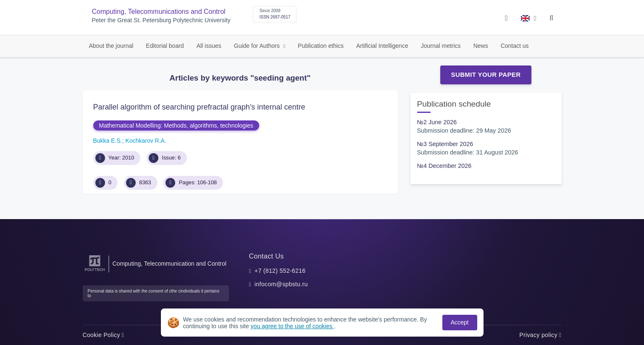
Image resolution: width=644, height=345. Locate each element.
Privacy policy (540, 335)
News (481, 46)
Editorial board (165, 46)
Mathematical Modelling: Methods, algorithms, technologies (176, 125)
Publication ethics (321, 46)
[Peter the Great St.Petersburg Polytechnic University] (95, 271)
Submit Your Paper (486, 74)
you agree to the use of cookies (292, 326)
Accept (460, 322)
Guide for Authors (258, 46)
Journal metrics (441, 46)
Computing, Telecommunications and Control (159, 12)
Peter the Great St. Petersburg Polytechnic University (161, 20)
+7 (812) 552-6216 (280, 271)
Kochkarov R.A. (146, 141)
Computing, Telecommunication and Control (170, 264)
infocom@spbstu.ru (281, 284)
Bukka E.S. (108, 141)
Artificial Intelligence (382, 46)
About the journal (111, 46)
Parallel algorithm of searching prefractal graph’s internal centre (199, 107)
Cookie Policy (104, 335)
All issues (209, 46)
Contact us (515, 46)
